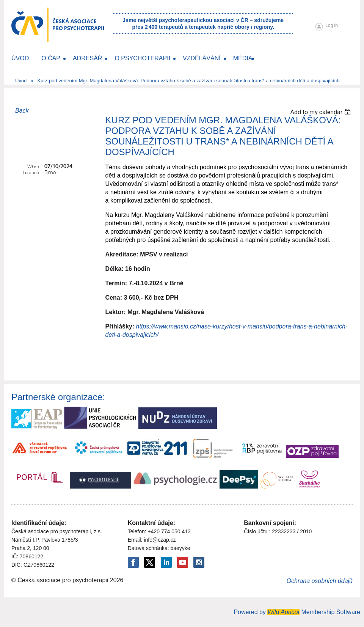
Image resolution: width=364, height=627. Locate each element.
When (33, 166)
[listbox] (321, 112)
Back (22, 111)
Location (31, 172)
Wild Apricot (283, 612)
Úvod (21, 81)
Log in (332, 25)
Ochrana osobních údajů (320, 581)
